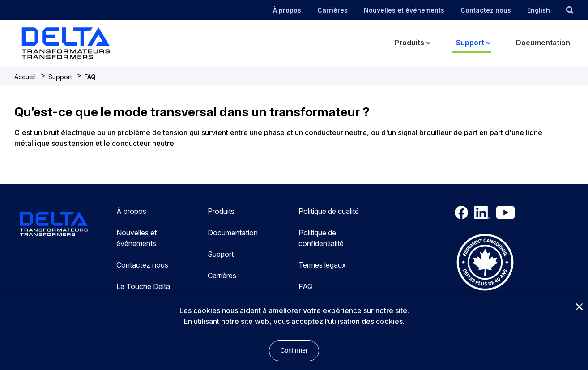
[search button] (570, 10)
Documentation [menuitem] (543, 43)
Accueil (25, 77)
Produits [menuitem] (409, 43)
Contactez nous (486, 10)
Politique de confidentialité (321, 238)
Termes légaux (322, 265)
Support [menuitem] (470, 43)
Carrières (332, 10)
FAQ (90, 77)
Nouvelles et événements (404, 10)
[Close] (579, 307)
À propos (287, 10)
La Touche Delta (143, 286)
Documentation (233, 233)
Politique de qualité (329, 211)
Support (60, 77)
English (539, 10)
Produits (221, 211)
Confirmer (294, 350)
